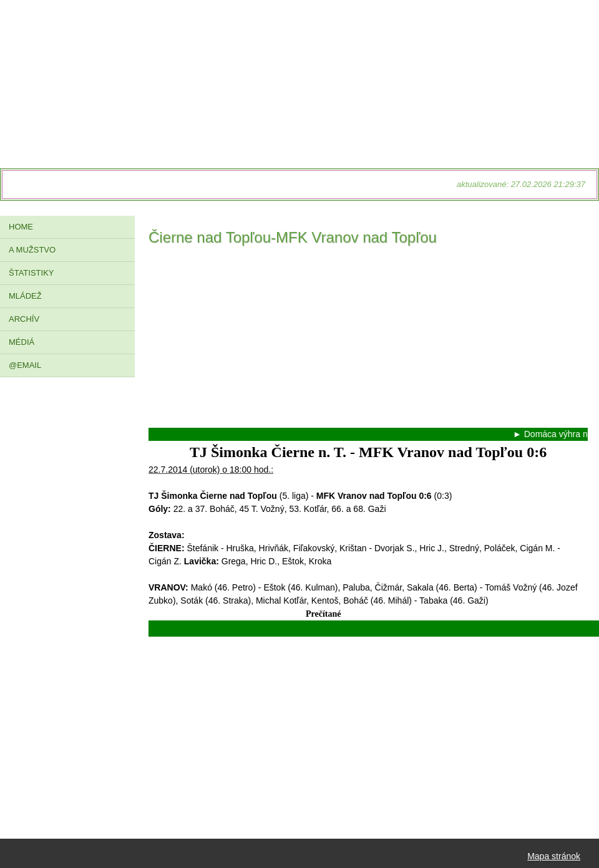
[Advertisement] (368, 340)
